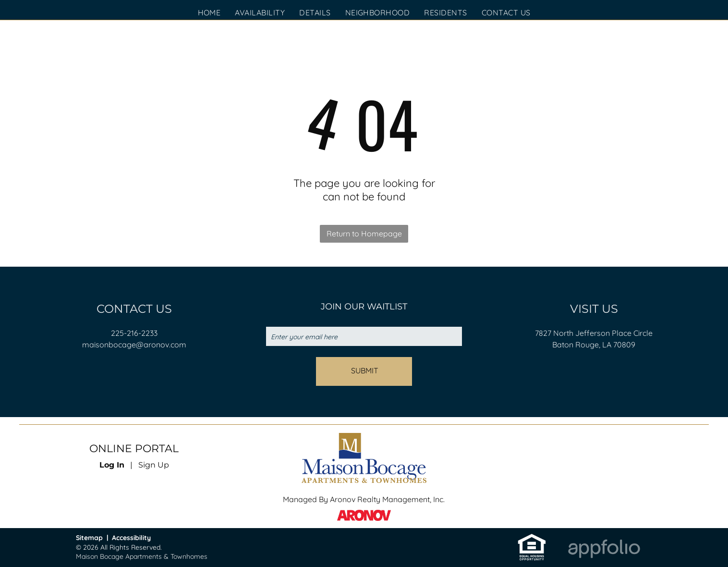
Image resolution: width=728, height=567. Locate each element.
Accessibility (131, 538)
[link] (532, 538)
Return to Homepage (364, 234)
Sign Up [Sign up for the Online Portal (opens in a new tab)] (154, 465)
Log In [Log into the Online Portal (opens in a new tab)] (112, 465)
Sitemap (89, 538)
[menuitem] (209, 12)
